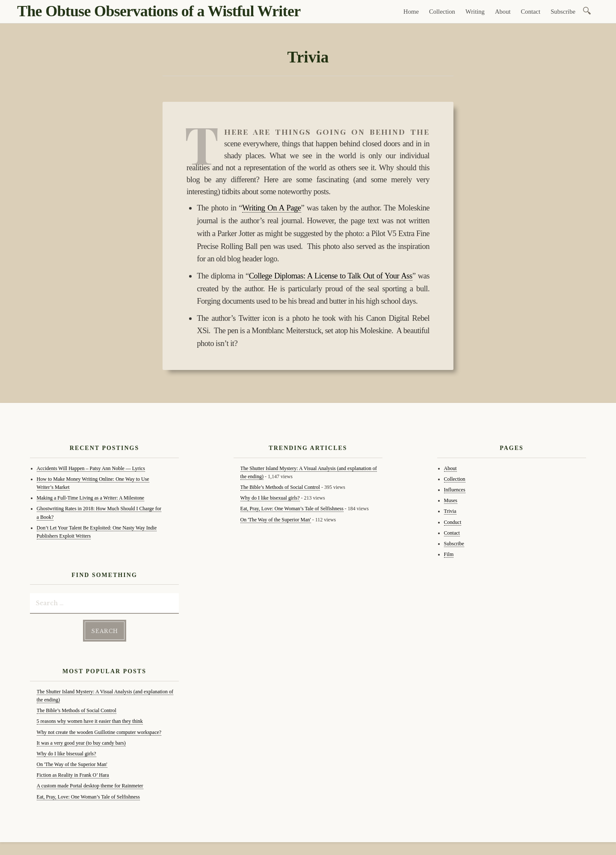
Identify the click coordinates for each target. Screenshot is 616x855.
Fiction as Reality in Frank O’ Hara (73, 775)
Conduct (453, 522)
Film (449, 554)
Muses (451, 500)
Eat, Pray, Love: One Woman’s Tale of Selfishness (88, 797)
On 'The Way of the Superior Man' (72, 764)
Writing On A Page (272, 208)
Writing (475, 12)
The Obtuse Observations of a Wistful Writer (159, 11)
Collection (442, 12)
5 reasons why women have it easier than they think (90, 721)
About (503, 12)
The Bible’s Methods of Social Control (77, 710)
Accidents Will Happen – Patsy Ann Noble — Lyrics (91, 468)
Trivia (450, 511)
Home (411, 12)
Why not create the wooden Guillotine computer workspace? (99, 732)
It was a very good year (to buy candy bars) (81, 743)
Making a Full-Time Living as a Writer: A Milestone (91, 498)
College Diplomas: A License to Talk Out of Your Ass (331, 276)
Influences (455, 490)
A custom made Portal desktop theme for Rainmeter (90, 786)
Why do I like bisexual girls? (67, 754)
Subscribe (563, 12)
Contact (531, 12)
